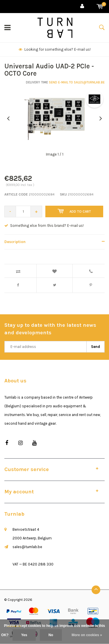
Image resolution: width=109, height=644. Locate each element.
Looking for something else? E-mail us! (55, 49)
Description (15, 242)
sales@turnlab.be (27, 547)
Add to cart (74, 211)
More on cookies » (87, 635)
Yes (24, 635)
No (51, 635)
